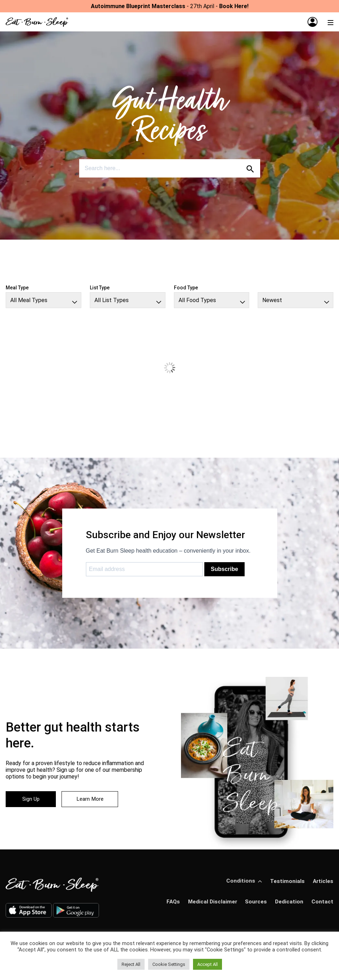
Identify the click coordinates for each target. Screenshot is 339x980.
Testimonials (287, 881)
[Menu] (331, 22)
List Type (100, 288)
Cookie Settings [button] (169, 964)
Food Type (186, 288)
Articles (323, 881)
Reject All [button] (131, 964)
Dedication (289, 901)
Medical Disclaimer (211, 901)
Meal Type (17, 288)
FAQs (171, 901)
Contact (322, 901)
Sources (255, 901)
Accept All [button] (208, 964)
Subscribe (224, 569)
